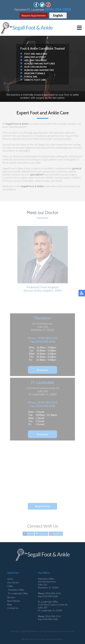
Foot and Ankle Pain (36, 54)
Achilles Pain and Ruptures (40, 64)
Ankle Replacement (35, 57)
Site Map (25, 639)
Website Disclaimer (55, 639)
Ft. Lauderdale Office (18, 593)
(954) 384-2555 (58, 10)
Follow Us (43, 534)
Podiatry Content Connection (62, 631)
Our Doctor (13, 582)
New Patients (14, 601)
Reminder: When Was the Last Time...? (40, 489)
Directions (43, 370)
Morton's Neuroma (36, 67)
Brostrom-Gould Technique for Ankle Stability (44, 477)
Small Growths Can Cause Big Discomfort (41, 483)
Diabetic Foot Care (35, 80)
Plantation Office (16, 590)
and (36, 70)
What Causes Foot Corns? (34, 472)
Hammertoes (46, 70)
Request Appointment (34, 15)
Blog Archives (42, 506)
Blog (9, 604)
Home (10, 579)
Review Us (58, 534)
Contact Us (13, 608)
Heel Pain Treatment (36, 60)
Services (11, 597)
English (58, 15)
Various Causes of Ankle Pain (35, 494)
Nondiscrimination (37, 639)
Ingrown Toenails (35, 73)
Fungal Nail (31, 77)
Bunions (29, 70)
